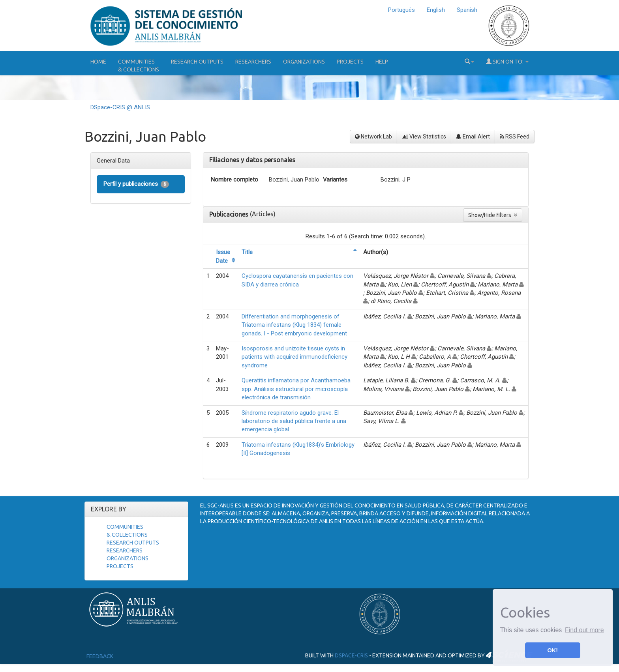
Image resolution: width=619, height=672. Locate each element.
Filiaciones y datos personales (252, 160)
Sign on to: (507, 61)
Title (247, 252)
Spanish (467, 10)
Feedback (100, 656)
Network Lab (373, 137)
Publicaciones (230, 214)
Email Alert (473, 137)
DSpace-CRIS (351, 655)
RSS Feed (515, 137)
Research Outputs (197, 62)
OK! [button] (553, 650)
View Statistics (424, 137)
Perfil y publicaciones (136, 184)
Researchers (253, 62)
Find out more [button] (584, 630)
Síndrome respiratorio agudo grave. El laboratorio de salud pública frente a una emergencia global (294, 421)
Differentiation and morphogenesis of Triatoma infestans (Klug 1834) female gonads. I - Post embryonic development (294, 325)
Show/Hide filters (493, 215)
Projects (350, 62)
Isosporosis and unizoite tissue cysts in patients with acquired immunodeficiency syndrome (294, 357)
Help (382, 62)
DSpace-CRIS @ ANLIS (120, 107)
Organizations (304, 62)
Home (98, 62)
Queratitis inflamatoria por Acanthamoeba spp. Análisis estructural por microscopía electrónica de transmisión (296, 389)
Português (401, 10)
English (436, 10)
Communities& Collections (139, 66)
